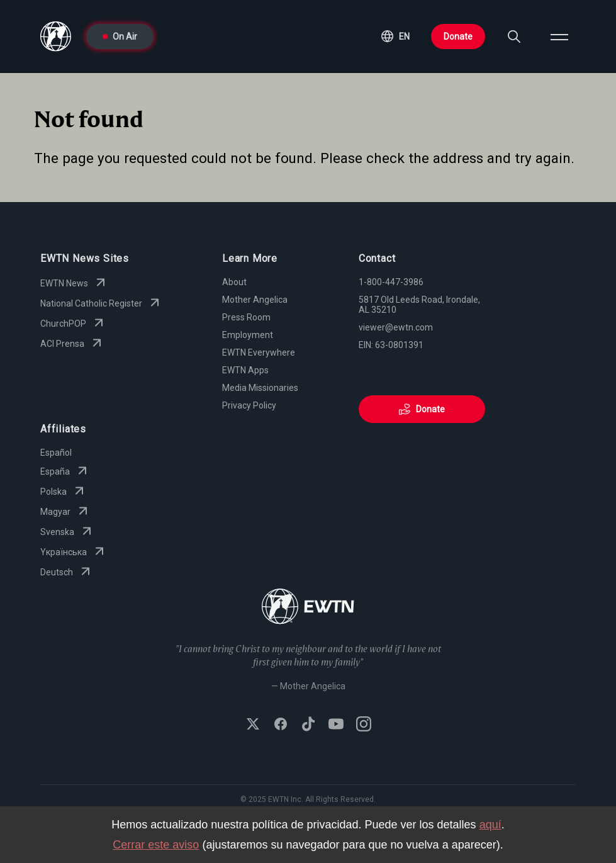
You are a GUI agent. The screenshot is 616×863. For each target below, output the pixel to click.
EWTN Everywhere (259, 353)
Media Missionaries (260, 388)
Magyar (65, 512)
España (65, 471)
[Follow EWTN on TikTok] (308, 725)
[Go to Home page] (308, 608)
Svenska (67, 532)
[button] (395, 37)
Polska (64, 492)
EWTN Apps (245, 370)
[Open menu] (559, 37)
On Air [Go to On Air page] (120, 37)
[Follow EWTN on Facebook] (281, 725)
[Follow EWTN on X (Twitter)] (253, 725)
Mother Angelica (255, 300)
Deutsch (67, 572)
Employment (248, 335)
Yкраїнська (74, 552)
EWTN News (74, 283)
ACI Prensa (72, 344)
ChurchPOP (73, 324)
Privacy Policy (249, 405)
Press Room (246, 317)
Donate (458, 37)
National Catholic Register (101, 303)
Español (56, 453)
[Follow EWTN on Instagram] (364, 725)
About (234, 282)
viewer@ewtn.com (396, 327)
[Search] (514, 37)
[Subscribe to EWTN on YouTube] (336, 725)
